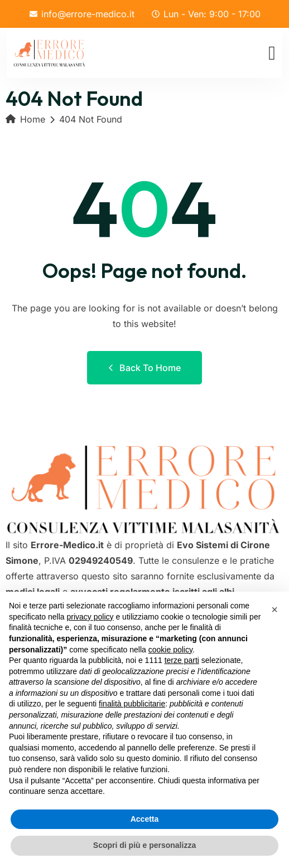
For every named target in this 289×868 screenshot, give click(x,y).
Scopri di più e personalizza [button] (144, 845)
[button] (274, 609)
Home (25, 119)
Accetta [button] (145, 819)
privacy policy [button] (90, 617)
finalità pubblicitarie (132, 704)
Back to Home (144, 368)
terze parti (182, 660)
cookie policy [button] (170, 650)
